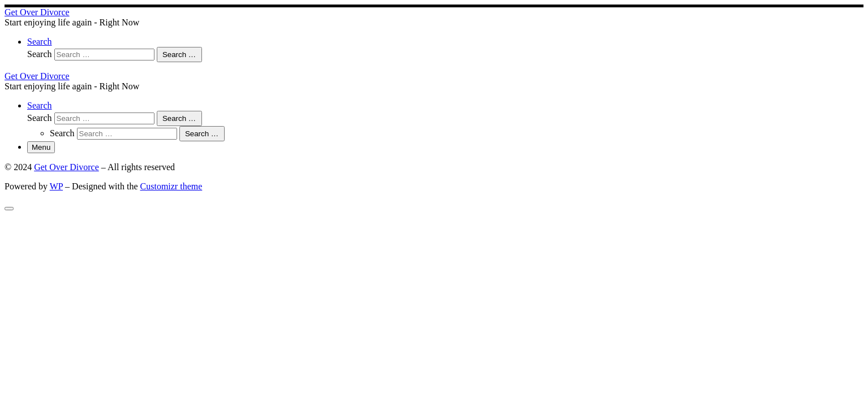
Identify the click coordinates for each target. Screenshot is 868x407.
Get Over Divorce (66, 167)
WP (56, 186)
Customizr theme (171, 186)
